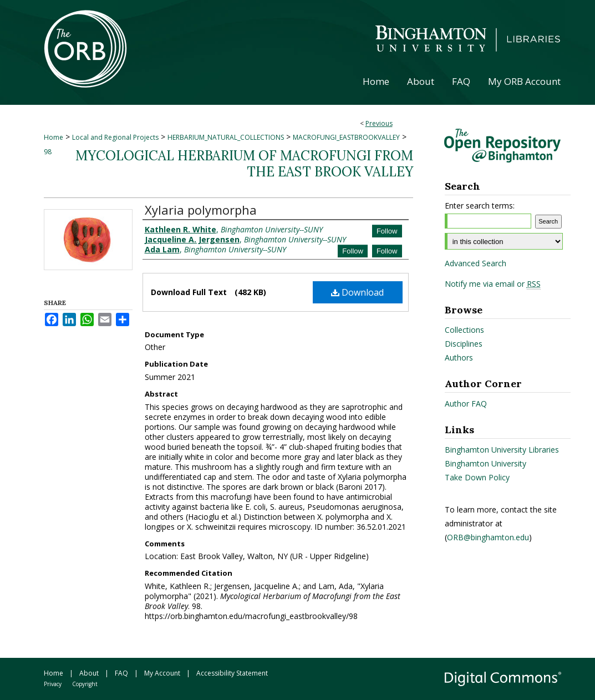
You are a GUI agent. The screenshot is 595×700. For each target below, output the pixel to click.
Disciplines (464, 344)
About (89, 673)
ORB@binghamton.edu (488, 537)
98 (48, 152)
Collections (464, 330)
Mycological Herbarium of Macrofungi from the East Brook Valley (244, 164)
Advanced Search (476, 263)
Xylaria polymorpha (201, 210)
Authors (459, 357)
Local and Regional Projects (115, 137)
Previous (379, 123)
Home (54, 137)
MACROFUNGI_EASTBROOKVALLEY (346, 137)
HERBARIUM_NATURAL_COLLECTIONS (226, 137)
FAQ (121, 673)
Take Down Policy (477, 477)
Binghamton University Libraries (502, 450)
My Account (162, 673)
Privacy (53, 684)
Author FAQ (466, 404)
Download (357, 292)
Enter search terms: (480, 206)
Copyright (85, 684)
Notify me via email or (493, 284)
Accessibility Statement (232, 673)
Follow (387, 231)
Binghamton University (485, 463)
